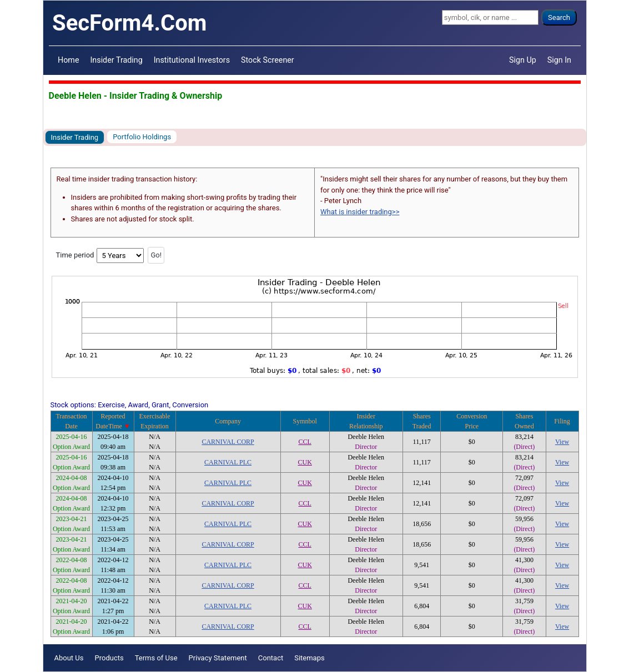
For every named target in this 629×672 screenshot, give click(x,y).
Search (559, 17)
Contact (271, 658)
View (562, 442)
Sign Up (523, 60)
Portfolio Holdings (142, 137)
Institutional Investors (192, 60)
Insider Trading (116, 60)
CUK (305, 462)
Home (68, 60)
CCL (305, 442)
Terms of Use (156, 658)
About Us (69, 658)
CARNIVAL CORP (228, 442)
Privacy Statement (218, 658)
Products (109, 658)
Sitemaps (310, 658)
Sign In (559, 60)
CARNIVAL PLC (228, 462)
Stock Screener (268, 60)
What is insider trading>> (360, 212)
